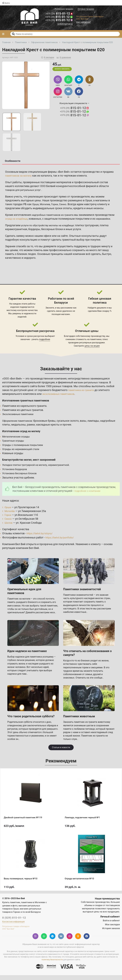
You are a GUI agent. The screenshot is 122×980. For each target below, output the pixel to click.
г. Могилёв (9, 516)
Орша (36, 205)
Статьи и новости (61, 752)
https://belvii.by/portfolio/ (61, 542)
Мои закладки (112, 929)
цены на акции (92, 351)
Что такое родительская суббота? (31, 721)
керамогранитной (62, 470)
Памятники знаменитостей (82, 594)
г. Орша (7, 512)
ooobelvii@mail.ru (65, 24)
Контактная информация (13, 926)
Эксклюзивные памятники (19, 419)
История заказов (111, 933)
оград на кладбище (37, 219)
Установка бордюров (15, 474)
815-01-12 (59, 14)
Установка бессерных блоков (21, 478)
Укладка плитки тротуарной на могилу (26, 470)
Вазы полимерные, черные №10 (21, 883)
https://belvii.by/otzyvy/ (40, 538)
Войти (6, 3)
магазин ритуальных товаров (92, 387)
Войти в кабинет (111, 925)
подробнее (45, 344)
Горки (56, 205)
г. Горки (7, 520)
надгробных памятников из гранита (54, 216)
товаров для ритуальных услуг (25, 191)
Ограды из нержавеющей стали (22, 454)
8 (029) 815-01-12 (14, 922)
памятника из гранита (82, 395)
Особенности (13, 162)
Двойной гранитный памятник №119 (23, 822)
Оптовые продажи (86, 9)
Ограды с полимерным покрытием (24, 449)
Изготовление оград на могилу (22, 436)
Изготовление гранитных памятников (27, 405)
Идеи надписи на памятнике (27, 656)
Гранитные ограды (14, 445)
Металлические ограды (17, 441)
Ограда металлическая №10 (79, 883)
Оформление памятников (18, 425)
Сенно (65, 205)
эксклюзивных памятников (59, 398)
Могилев (46, 205)
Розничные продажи (64, 9)
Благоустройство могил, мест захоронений (31, 464)
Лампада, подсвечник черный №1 (82, 822)
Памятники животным (79, 721)
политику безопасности (52, 964)
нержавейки (16, 223)
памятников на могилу (19, 176)
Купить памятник (11, 907)
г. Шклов (8, 527)
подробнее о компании (88, 495)
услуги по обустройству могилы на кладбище (49, 230)
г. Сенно (7, 523)
